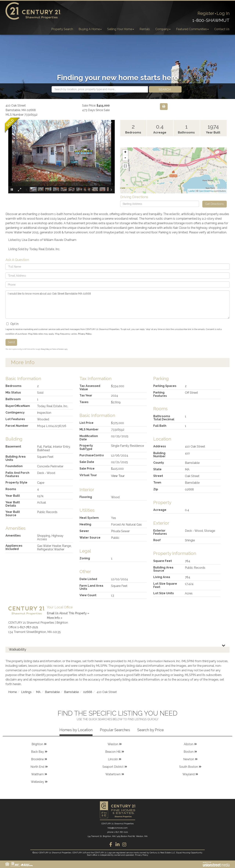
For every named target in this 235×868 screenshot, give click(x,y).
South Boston (189, 767)
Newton (189, 759)
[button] (165, 89)
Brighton (37, 744)
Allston (189, 744)
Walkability (18, 649)
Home (12, 692)
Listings (26, 692)
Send (11, 342)
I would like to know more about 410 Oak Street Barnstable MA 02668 (117, 305)
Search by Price (151, 730)
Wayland (189, 774)
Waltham (37, 774)
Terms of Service (58, 349)
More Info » (55, 618)
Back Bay (37, 752)
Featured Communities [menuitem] (192, 29)
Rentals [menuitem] (145, 29)
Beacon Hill (113, 752)
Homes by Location (76, 730)
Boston (189, 752)
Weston (113, 744)
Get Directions (214, 204)
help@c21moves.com (118, 828)
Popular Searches (115, 730)
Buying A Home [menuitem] (90, 29)
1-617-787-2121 (28, 627)
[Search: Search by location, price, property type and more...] (100, 89)
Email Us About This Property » (68, 613)
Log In (223, 13)
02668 (88, 692)
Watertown (113, 774)
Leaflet (192, 191)
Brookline (37, 759)
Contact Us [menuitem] (222, 29)
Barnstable (52, 692)
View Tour (118, 476)
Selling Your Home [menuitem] (121, 29)
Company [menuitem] (163, 29)
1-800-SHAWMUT (211, 20)
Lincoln (113, 759)
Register (206, 13)
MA (38, 692)
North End (37, 767)
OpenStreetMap (206, 191)
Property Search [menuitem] (62, 29)
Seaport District (113, 767)
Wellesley (37, 782)
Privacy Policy (85, 334)
